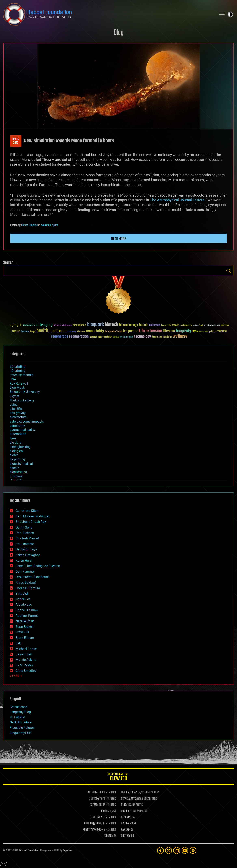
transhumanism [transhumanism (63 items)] (162, 337)
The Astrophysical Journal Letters (177, 200)
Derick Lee (23, 599)
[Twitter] (169, 850)
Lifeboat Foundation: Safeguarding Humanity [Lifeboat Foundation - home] (108, 14)
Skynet (14, 396)
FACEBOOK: (92, 793)
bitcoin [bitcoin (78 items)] (144, 325)
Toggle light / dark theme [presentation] (230, 14)
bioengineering (20, 447)
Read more (119, 239)
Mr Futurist (17, 717)
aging (14, 405)
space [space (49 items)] (116, 337)
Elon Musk (17, 388)
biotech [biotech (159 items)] (111, 325)
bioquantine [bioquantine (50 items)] (79, 325)
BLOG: (124, 805)
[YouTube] (185, 850)
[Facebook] (160, 850)
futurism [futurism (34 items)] (25, 332)
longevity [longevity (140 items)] (184, 331)
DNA (13, 379)
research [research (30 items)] (93, 337)
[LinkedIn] (177, 850)
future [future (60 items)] (16, 331)
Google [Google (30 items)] (32, 332)
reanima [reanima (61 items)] (222, 331)
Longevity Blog (20, 712)
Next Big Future (21, 722)
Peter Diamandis (21, 375)
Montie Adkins (26, 660)
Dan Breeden (25, 533)
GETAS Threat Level (118, 777)
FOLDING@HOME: (93, 824)
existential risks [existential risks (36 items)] (212, 326)
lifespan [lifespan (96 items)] (169, 331)
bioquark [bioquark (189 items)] (95, 325)
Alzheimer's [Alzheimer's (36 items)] (29, 326)
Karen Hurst (24, 560)
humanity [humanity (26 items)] (72, 332)
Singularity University (25, 392)
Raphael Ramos (27, 616)
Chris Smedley (26, 671)
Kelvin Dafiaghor (28, 555)
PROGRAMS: (127, 824)
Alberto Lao (24, 605)
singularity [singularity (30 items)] (107, 337)
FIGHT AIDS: (97, 817)
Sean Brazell (25, 627)
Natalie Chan (25, 621)
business (16, 476)
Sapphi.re (68, 850)
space (55, 225)
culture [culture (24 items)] (196, 326)
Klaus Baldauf (26, 582)
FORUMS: (108, 836)
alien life (16, 409)
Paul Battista (25, 544)
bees (13, 438)
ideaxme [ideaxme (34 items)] (81, 332)
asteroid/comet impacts (27, 421)
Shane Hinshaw (27, 610)
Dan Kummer (25, 571)
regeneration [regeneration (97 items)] (79, 337)
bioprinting (17, 459)
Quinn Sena (24, 527)
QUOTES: (125, 836)
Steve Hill (22, 632)
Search (228, 271)
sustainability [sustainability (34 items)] (127, 337)
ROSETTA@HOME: (92, 830)
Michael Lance (26, 649)
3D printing (17, 367)
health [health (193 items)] (42, 331)
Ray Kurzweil (19, 383)
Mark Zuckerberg (22, 400)
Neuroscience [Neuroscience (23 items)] (203, 332)
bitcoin (14, 468)
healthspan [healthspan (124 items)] (58, 331)
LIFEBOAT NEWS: (130, 793)
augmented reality (22, 430)
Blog (119, 33)
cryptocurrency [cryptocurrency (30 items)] (186, 326)
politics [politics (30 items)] (212, 332)
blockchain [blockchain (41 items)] (155, 325)
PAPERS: (126, 830)
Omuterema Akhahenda (33, 577)
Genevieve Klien (27, 511)
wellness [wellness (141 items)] (180, 336)
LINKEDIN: (94, 799)
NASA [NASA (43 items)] (195, 332)
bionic (14, 455)
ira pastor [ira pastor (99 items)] (130, 331)
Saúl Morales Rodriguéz (33, 516)
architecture (18, 417)
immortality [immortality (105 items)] (95, 331)
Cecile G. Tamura (28, 588)
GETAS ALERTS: (129, 799)
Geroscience (18, 707)
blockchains (18, 472)
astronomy (17, 426)
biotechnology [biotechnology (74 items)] (129, 325)
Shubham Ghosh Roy (31, 522)
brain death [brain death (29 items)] (166, 326)
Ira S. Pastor (24, 665)
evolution (46, 225)
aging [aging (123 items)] (14, 325)
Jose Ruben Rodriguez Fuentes (38, 566)
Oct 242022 (16, 141)
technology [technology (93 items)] (143, 337)
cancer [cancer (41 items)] (175, 325)
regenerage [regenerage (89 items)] (60, 337)
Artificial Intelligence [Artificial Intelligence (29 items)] (63, 326)
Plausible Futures (22, 728)
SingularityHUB (20, 733)
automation (18, 434)
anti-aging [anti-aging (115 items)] (44, 325)
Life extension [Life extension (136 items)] (150, 331)
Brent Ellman (25, 638)
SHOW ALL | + (16, 676)
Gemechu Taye (26, 549)
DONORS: (105, 811)
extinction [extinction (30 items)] (225, 326)
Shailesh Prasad (27, 538)
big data (15, 443)
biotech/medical (21, 464)
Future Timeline (29, 225)
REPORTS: (126, 817)
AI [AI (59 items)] (21, 325)
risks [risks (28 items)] (100, 337)
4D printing (17, 371)
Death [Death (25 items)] (201, 326)
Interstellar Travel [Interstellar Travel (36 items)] (114, 332)
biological (17, 451)
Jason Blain (24, 654)
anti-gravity (18, 413)
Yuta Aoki (23, 594)
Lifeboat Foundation (29, 850)
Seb (18, 643)
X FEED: (94, 805)
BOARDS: (126, 811)
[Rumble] (193, 850)
